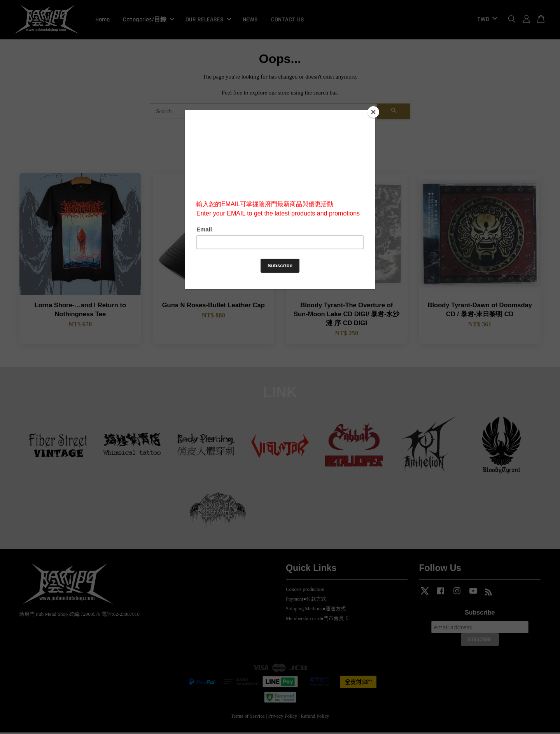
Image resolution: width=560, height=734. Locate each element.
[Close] (373, 112)
